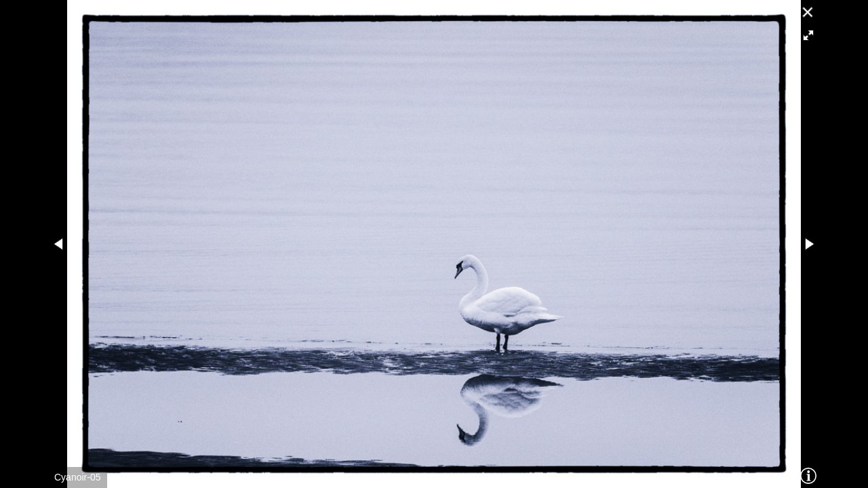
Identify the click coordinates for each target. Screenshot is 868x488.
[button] (808, 35)
